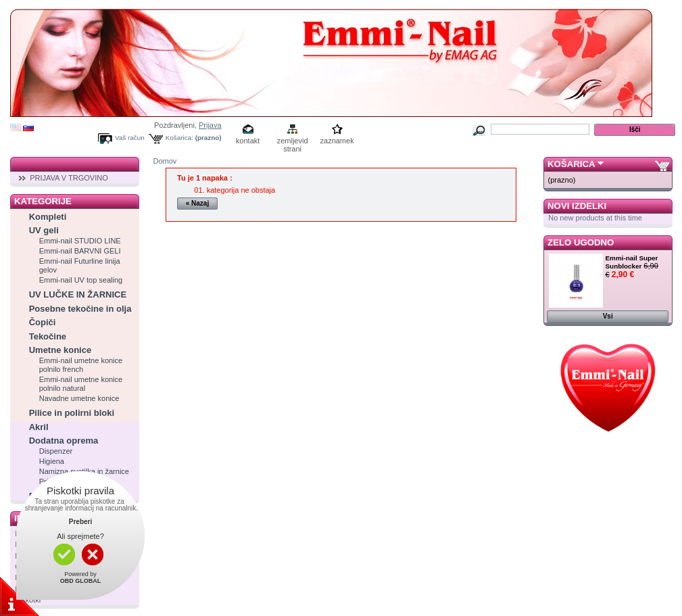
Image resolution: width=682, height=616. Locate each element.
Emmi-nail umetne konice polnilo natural (81, 384)
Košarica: (179, 138)
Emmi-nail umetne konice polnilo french (81, 365)
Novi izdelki (577, 206)
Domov (165, 161)
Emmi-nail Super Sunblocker (632, 262)
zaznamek (337, 141)
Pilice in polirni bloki (72, 413)
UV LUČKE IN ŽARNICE (78, 294)
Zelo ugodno (581, 242)
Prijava (210, 125)
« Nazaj (197, 203)
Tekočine (48, 336)
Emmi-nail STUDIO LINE (80, 241)
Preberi (80, 522)
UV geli (44, 230)
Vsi (608, 316)
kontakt (248, 141)
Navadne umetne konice (79, 398)
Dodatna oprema (64, 441)
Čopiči (43, 322)
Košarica (571, 164)
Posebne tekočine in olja (80, 309)
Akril (39, 427)
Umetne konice (60, 350)
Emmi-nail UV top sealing (81, 280)
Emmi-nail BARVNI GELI (80, 251)
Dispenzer (56, 451)
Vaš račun (130, 138)
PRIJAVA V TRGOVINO (69, 178)
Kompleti (48, 217)
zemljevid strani (293, 142)
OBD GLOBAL (81, 581)
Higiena (52, 461)
